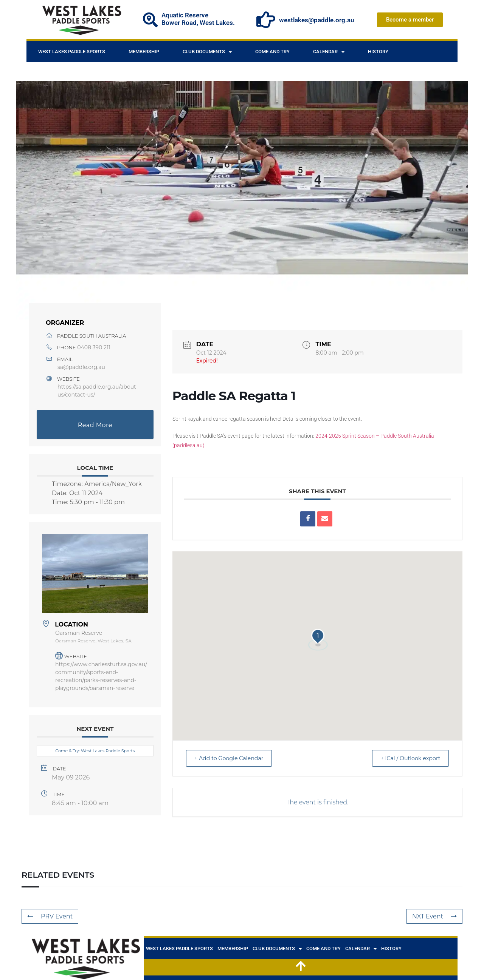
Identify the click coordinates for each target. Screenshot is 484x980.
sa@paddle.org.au (81, 367)
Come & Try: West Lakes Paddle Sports (95, 751)
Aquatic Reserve (185, 15)
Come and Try (272, 52)
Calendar (329, 52)
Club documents (207, 52)
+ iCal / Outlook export (406, 758)
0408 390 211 (94, 347)
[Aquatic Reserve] (150, 20)
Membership (144, 52)
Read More (95, 425)
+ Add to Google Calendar (233, 758)
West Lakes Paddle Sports (72, 52)
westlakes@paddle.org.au (316, 20)
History (378, 52)
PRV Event (50, 916)
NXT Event (434, 916)
